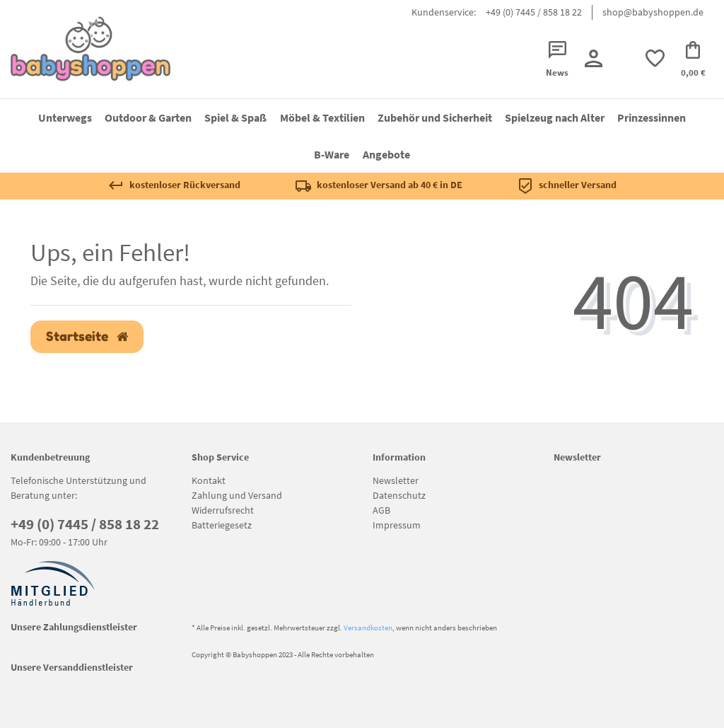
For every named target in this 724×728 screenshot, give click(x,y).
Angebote (386, 154)
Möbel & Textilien (322, 117)
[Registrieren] (593, 58)
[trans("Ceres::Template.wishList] (655, 58)
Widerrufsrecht (223, 510)
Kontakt (209, 480)
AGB (381, 510)
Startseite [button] (87, 336)
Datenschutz (399, 495)
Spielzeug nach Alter (555, 117)
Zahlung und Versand (237, 495)
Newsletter (396, 480)
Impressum (397, 525)
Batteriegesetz (222, 525)
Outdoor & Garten (148, 117)
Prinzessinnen (652, 117)
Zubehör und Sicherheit (435, 117)
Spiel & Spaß (235, 117)
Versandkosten (368, 628)
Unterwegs (65, 117)
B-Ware (332, 154)
